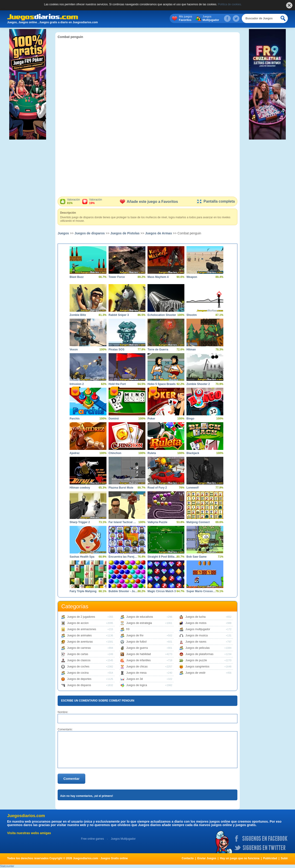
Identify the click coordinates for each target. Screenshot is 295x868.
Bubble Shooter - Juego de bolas (124, 591)
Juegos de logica (137, 685)
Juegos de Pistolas (125, 233)
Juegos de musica (196, 635)
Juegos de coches (78, 667)
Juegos (211, 18)
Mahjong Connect (198, 522)
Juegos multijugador (198, 629)
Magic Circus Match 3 (162, 591)
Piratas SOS (117, 350)
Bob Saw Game (196, 557)
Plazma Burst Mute (121, 488)
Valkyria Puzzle (157, 522)
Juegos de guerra (137, 648)
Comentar (71, 779)
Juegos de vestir (195, 673)
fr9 (128, 629)
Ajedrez (75, 453)
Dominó (114, 419)
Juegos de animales (79, 635)
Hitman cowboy (80, 488)
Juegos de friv (135, 635)
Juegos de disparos (90, 233)
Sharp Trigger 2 (80, 522)
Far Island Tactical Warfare (124, 522)
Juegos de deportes (79, 679)
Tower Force (117, 277)
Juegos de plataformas (199, 654)
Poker (151, 419)
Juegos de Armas (159, 233)
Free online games (93, 839)
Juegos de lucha (195, 617)
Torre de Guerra (158, 350)
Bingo (190, 419)
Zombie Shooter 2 (198, 384)
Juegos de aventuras (80, 642)
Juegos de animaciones (82, 629)
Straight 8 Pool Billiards (162, 557)
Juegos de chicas (137, 667)
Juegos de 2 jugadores (81, 617)
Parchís (75, 419)
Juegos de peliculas (197, 648)
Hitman (191, 350)
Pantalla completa (216, 201)
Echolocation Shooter (162, 315)
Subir (284, 858)
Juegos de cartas (78, 654)
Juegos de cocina (78, 673)
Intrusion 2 (77, 384)
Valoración (74, 201)
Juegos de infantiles (139, 660)
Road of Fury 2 (157, 488)
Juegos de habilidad (139, 654)
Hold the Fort (117, 384)
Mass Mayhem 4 (158, 277)
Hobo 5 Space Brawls (162, 384)
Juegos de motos (196, 623)
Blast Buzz (77, 277)
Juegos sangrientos (197, 667)
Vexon (74, 350)
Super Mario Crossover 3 (201, 591)
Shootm (192, 315)
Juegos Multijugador (123, 839)
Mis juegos (185, 18)
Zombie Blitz (78, 315)
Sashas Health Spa (82, 557)
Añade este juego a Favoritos (149, 202)
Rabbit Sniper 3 (119, 315)
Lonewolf (193, 488)
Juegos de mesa (136, 673)
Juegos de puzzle (196, 660)
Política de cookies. (230, 4)
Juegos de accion (78, 623)
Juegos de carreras (79, 648)
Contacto (188, 858)
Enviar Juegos (207, 858)
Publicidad (270, 858)
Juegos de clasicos (79, 660)
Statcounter (7, 866)
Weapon (192, 277)
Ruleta (152, 453)
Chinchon (115, 453)
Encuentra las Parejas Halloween (124, 557)
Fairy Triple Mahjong (83, 591)
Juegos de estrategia (139, 623)
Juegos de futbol (136, 642)
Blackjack (193, 453)
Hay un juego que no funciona (240, 858)
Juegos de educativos (140, 617)
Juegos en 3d (135, 679)
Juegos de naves (196, 642)
